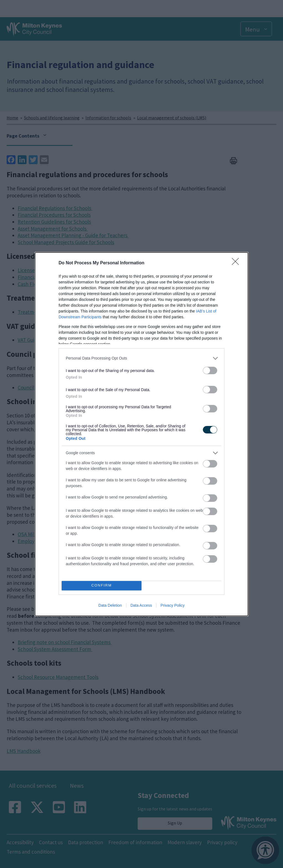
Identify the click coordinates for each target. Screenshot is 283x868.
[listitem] (141, 358)
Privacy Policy (173, 605)
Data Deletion (110, 605)
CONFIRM (102, 585)
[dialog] (141, 434)
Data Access (141, 605)
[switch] (210, 370)
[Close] (237, 263)
